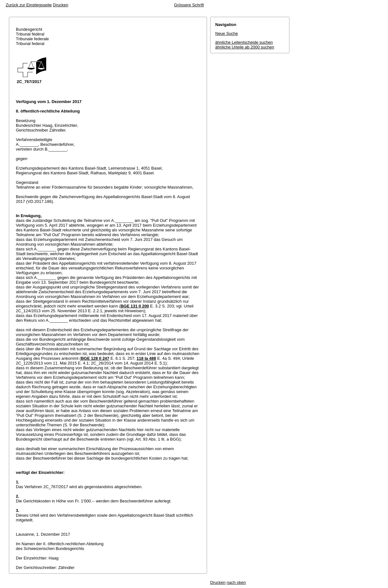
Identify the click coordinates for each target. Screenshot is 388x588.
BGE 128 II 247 (95, 358)
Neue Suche (227, 33)
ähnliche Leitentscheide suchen (244, 42)
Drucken (61, 5)
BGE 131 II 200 (135, 306)
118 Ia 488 (146, 358)
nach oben (236, 582)
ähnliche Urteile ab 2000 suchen (245, 47)
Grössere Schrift (189, 5)
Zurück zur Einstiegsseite (29, 5)
